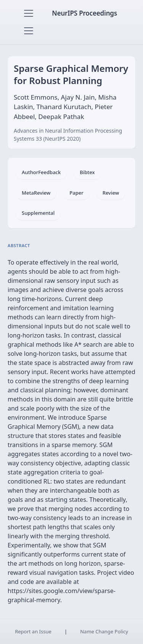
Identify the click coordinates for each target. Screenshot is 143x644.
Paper (76, 193)
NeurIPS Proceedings (84, 13)
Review (111, 193)
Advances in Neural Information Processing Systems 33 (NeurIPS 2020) (68, 135)
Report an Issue (33, 631)
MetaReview (36, 193)
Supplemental (38, 213)
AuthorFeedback (41, 172)
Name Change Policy (104, 631)
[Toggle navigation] (29, 13)
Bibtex (87, 172)
